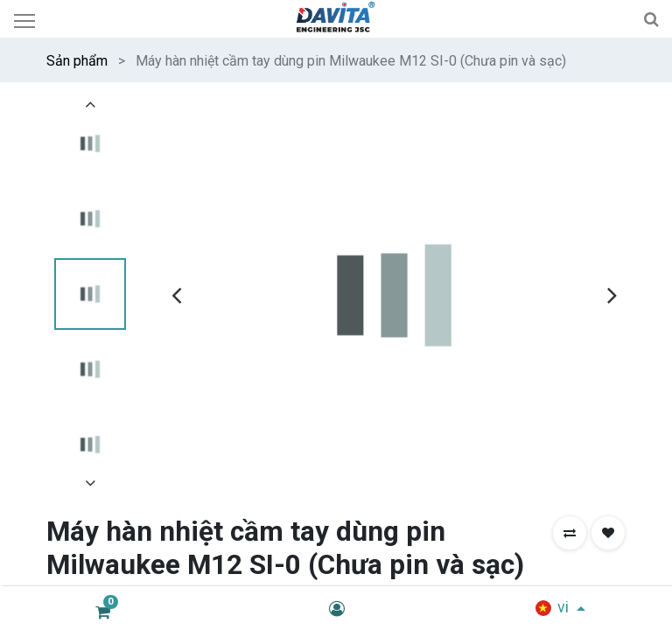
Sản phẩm (77, 61)
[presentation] (176, 295)
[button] (570, 533)
